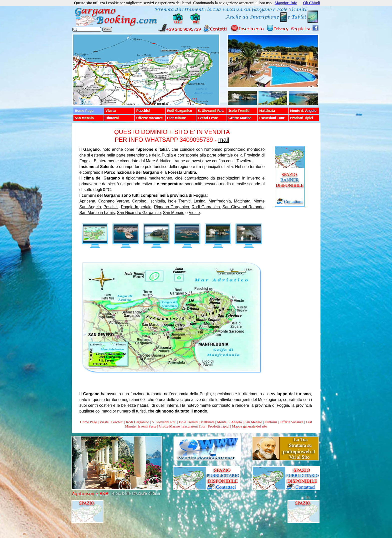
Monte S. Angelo (229, 422)
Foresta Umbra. (182, 172)
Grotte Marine (169, 426)
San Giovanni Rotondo (243, 207)
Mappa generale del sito (249, 426)
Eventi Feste (148, 426)
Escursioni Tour (194, 426)
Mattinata (242, 201)
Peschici (111, 207)
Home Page (88, 422)
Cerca (107, 29)
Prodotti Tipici (219, 426)
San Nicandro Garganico (139, 213)
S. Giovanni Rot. (164, 422)
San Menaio (174, 213)
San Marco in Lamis (97, 213)
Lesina (200, 201)
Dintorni (271, 422)
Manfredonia (220, 201)
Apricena (87, 201)
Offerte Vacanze (291, 422)
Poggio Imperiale (136, 207)
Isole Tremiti (179, 201)
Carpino (139, 201)
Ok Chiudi (312, 3)
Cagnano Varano (114, 201)
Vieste (194, 213)
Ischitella (157, 201)
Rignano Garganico (171, 207)
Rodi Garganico (206, 207)
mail (224, 140)
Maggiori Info (286, 3)
